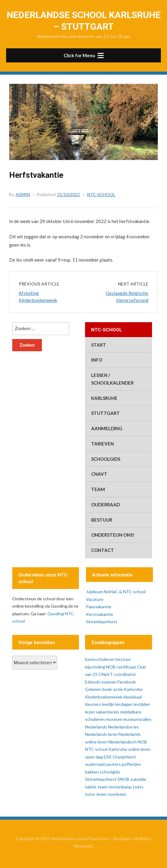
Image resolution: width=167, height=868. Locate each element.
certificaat (126, 667)
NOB (142, 742)
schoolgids (106, 459)
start (99, 345)
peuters (113, 764)
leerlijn (108, 704)
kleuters (93, 704)
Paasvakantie (99, 607)
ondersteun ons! (113, 535)
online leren (139, 749)
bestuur (102, 520)
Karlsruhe (104, 398)
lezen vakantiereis (102, 712)
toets (138, 787)
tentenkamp (120, 787)
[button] (83, 55)
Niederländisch (122, 742)
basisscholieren (100, 659)
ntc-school (101, 194)
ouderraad (106, 505)
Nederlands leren (101, 734)
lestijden (142, 704)
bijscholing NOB (100, 667)
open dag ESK (98, 757)
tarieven (102, 444)
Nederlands (96, 727)
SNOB (123, 779)
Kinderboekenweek (104, 697)
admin (23, 194)
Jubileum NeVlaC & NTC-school (116, 592)
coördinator (125, 674)
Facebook (127, 682)
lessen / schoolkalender (112, 379)
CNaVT (99, 474)
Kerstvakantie (100, 614)
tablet (91, 787)
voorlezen (117, 794)
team (98, 489)
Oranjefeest (124, 757)
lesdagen (124, 704)
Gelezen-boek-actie (104, 689)
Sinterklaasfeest (102, 622)
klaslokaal (133, 697)
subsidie (138, 779)
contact (103, 550)
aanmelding (107, 428)
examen (109, 682)
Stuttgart (106, 413)
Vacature (95, 599)
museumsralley (137, 719)
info (97, 360)
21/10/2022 (69, 194)
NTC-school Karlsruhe (106, 749)
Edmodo (93, 682)
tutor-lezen (96, 794)
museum (114, 719)
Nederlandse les (123, 727)
